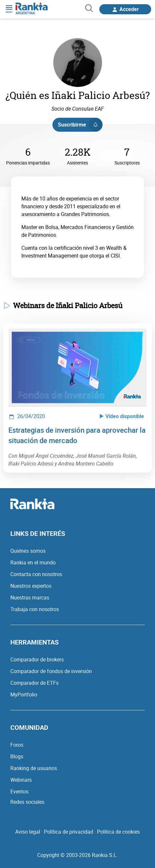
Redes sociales (27, 802)
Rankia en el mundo (33, 562)
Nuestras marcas (30, 597)
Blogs (17, 756)
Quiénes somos (28, 551)
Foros (17, 745)
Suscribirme (80, 125)
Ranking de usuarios (34, 768)
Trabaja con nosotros (35, 609)
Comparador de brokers (37, 659)
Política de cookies (118, 832)
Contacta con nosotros (36, 574)
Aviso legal (28, 832)
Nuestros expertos (31, 586)
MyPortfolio (24, 694)
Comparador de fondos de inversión (51, 671)
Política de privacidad (69, 832)
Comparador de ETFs (34, 683)
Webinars (21, 780)
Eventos (19, 791)
